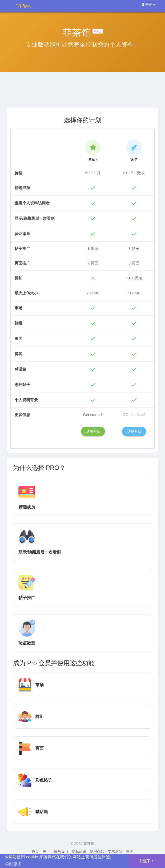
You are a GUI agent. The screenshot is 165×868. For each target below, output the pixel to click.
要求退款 (115, 851)
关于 (46, 851)
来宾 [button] (149, 5)
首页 (35, 851)
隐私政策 (79, 851)
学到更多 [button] (13, 864)
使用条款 (97, 851)
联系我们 (61, 851)
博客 (130, 851)
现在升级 (93, 431)
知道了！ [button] (147, 861)
